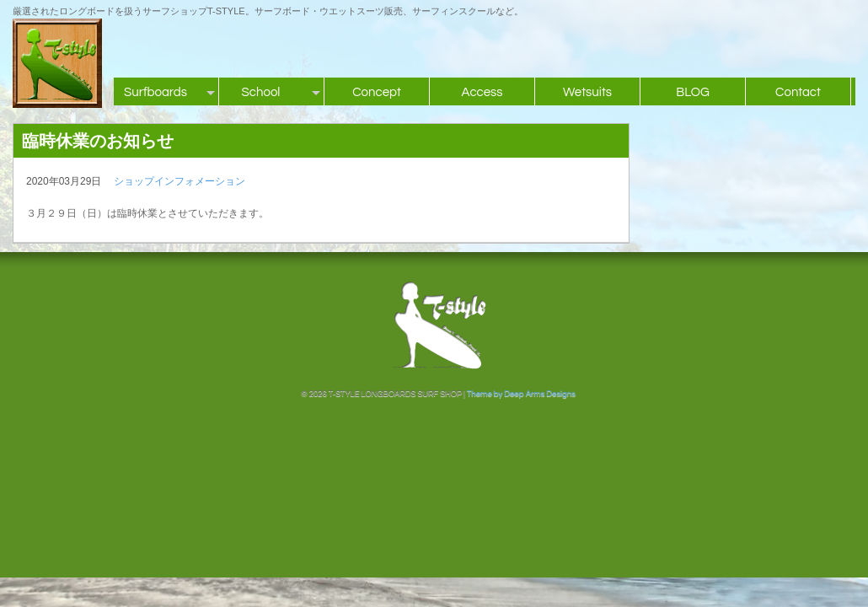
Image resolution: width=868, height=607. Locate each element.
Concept (377, 92)
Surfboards (155, 92)
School (261, 92)
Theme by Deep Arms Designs (521, 394)
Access (482, 92)
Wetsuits (587, 92)
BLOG (693, 92)
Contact (798, 92)
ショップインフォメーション (179, 181)
